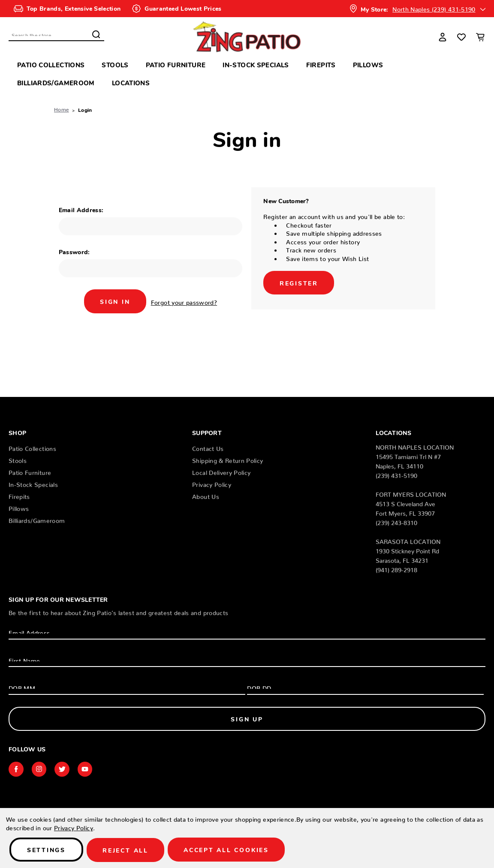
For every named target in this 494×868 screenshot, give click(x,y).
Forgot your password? (185, 301)
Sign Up (247, 719)
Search (96, 34)
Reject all (127, 850)
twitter (63, 769)
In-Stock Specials (256, 65)
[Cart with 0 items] (480, 37)
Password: (74, 252)
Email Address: (81, 210)
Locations (131, 83)
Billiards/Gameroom (56, 83)
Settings (47, 850)
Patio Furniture (176, 65)
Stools (115, 65)
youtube (87, 769)
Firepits (321, 65)
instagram (40, 769)
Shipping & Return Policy (227, 459)
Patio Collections (51, 65)
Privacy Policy (212, 483)
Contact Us (208, 447)
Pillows (368, 65)
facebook (16, 769)
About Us (206, 495)
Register (299, 282)
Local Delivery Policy (221, 471)
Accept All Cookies (230, 850)
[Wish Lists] (461, 37)
